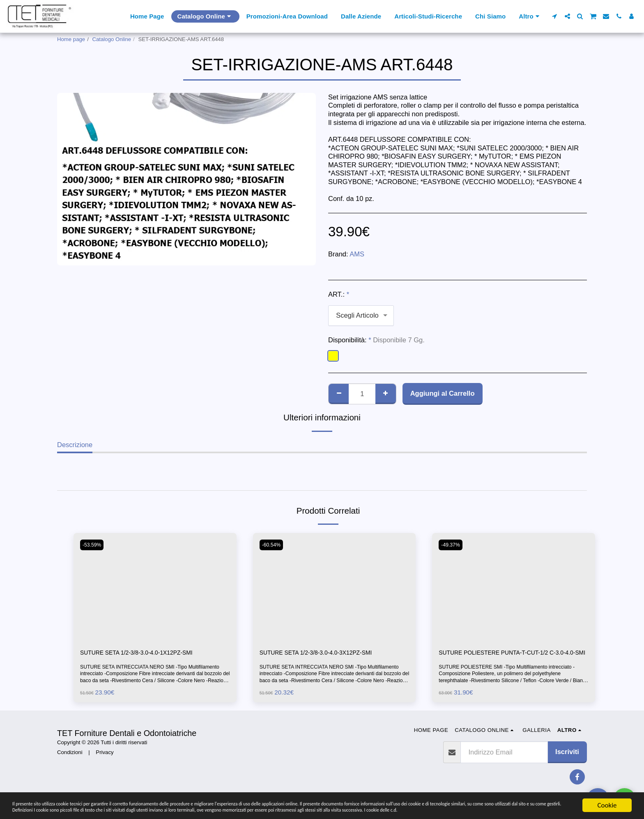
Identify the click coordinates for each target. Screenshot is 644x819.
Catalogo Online (112, 39)
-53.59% (93, 545)
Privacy (105, 764)
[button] (555, 16)
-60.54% (273, 545)
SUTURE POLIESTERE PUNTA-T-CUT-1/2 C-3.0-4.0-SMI (508, 659)
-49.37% (452, 545)
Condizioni (70, 764)
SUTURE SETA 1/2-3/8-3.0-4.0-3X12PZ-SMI (327, 653)
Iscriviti (567, 764)
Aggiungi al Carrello (443, 393)
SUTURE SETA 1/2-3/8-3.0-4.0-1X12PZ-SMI (147, 653)
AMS (357, 254)
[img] (155, 587)
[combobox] (361, 316)
